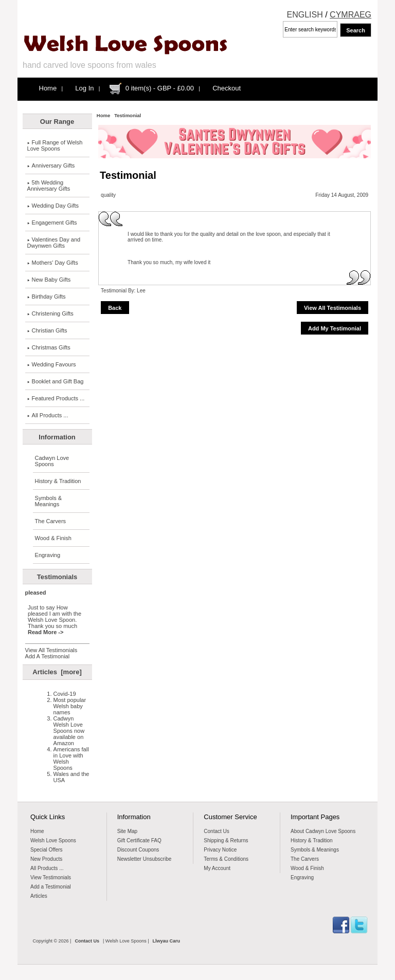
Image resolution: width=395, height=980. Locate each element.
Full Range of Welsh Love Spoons (55, 145)
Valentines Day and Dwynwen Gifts (54, 243)
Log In (84, 88)
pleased (36, 593)
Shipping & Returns (226, 840)
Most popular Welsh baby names (70, 706)
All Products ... (48, 415)
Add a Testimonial (51, 887)
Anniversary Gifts (51, 165)
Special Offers (47, 850)
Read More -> (46, 632)
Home (48, 88)
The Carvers (51, 521)
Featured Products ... (56, 398)
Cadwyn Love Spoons (52, 461)
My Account (217, 868)
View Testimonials (51, 877)
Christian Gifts (47, 330)
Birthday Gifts (47, 297)
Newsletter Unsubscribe (145, 859)
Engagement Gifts (52, 223)
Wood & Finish (53, 538)
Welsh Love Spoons (53, 840)
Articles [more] (57, 672)
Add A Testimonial (48, 656)
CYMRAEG (351, 15)
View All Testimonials (51, 650)
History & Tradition (58, 481)
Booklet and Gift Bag (56, 381)
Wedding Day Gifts (53, 206)
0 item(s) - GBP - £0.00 (160, 88)
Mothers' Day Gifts (53, 263)
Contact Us (216, 831)
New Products (46, 859)
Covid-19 (65, 694)
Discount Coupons (138, 850)
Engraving (48, 555)
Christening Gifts (50, 313)
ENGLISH (305, 15)
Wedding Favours (52, 364)
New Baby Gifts (49, 280)
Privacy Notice (220, 850)
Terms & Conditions (226, 859)
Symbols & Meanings (49, 501)
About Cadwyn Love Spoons (323, 831)
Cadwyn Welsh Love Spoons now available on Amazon (69, 731)
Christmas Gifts (49, 347)
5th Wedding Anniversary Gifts (49, 186)
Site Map (127, 831)
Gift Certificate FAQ (139, 840)
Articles (39, 896)
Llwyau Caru (167, 941)
